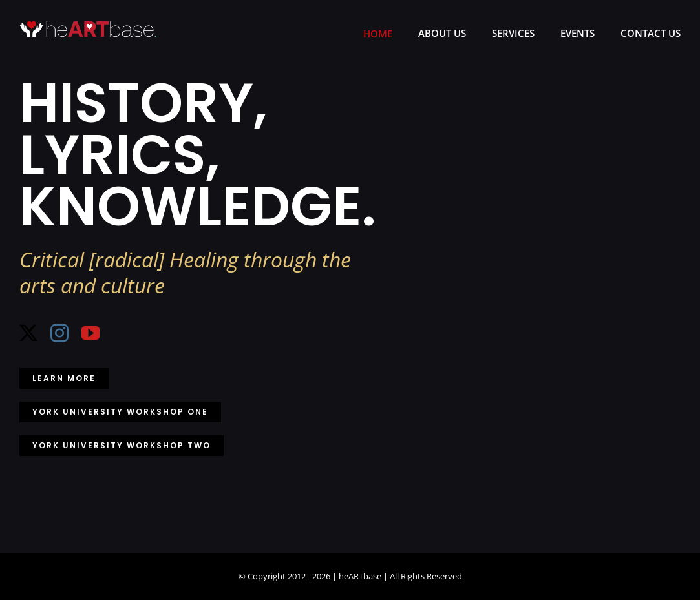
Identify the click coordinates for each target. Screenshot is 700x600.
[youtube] (90, 333)
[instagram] (59, 333)
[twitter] (28, 333)
